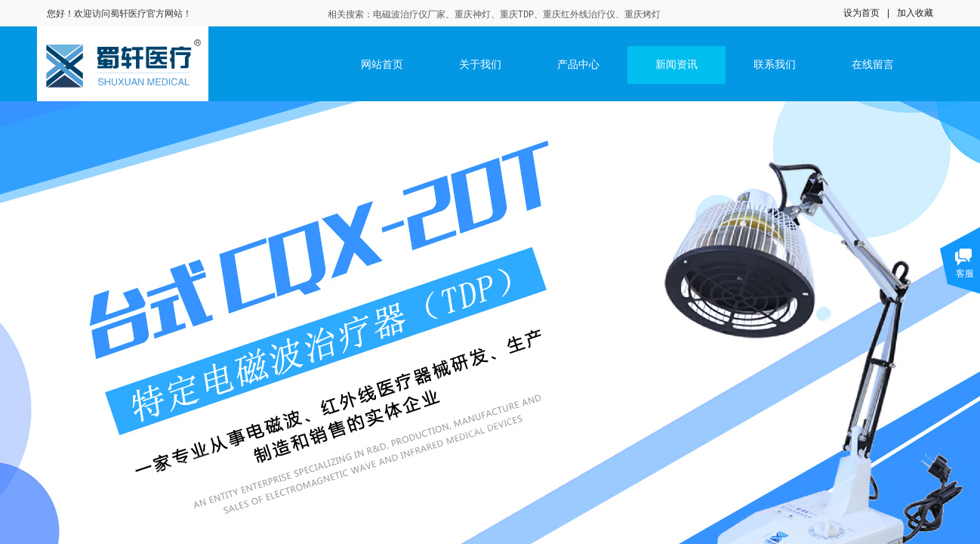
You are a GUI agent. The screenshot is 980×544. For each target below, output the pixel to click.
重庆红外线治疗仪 (579, 15)
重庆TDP (517, 15)
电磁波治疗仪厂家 (409, 15)
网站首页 (382, 65)
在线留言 (873, 65)
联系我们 (775, 65)
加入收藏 (915, 13)
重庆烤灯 (643, 15)
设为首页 (861, 13)
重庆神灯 (473, 15)
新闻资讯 (676, 65)
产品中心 (578, 65)
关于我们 (480, 65)
